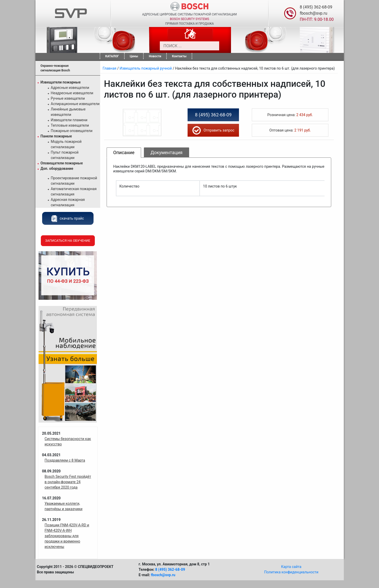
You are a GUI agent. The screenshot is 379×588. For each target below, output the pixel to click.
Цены (134, 56)
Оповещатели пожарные (62, 163)
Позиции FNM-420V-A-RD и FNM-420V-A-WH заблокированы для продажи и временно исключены (67, 536)
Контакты (179, 56)
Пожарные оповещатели (72, 131)
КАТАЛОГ (112, 56)
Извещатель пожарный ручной (146, 68)
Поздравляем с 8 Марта (65, 460)
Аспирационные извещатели (75, 104)
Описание (124, 152)
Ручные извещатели (68, 98)
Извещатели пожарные (61, 82)
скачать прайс (68, 218)
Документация (167, 152)
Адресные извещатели (70, 88)
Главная (110, 68)
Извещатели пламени (69, 120)
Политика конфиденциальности (291, 572)
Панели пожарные (56, 136)
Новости (155, 56)
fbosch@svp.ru (314, 13)
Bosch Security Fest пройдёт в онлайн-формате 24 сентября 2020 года (68, 482)
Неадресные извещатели (72, 93)
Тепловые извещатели (70, 125)
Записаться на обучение (68, 241)
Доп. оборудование (57, 169)
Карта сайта (291, 567)
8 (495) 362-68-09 (316, 7)
